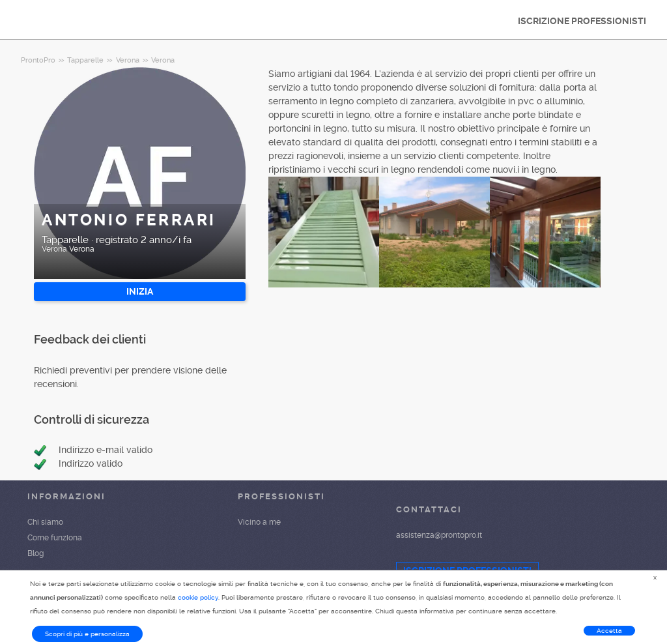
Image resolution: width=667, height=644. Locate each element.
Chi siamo (45, 522)
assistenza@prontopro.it (439, 535)
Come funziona (55, 538)
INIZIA (140, 291)
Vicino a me (259, 522)
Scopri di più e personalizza (87, 634)
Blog (35, 553)
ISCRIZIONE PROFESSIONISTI (582, 21)
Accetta (609, 631)
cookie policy (198, 597)
